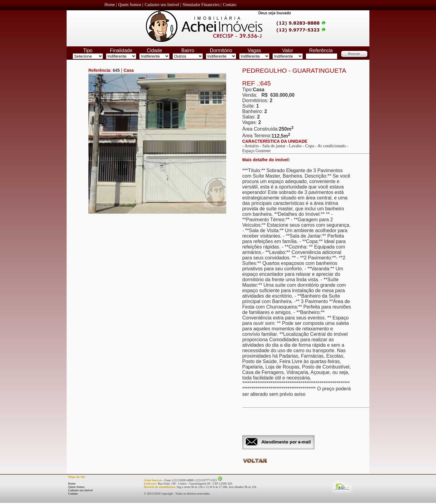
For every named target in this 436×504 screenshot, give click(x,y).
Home (72, 484)
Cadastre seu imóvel (80, 490)
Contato (73, 494)
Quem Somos (76, 487)
